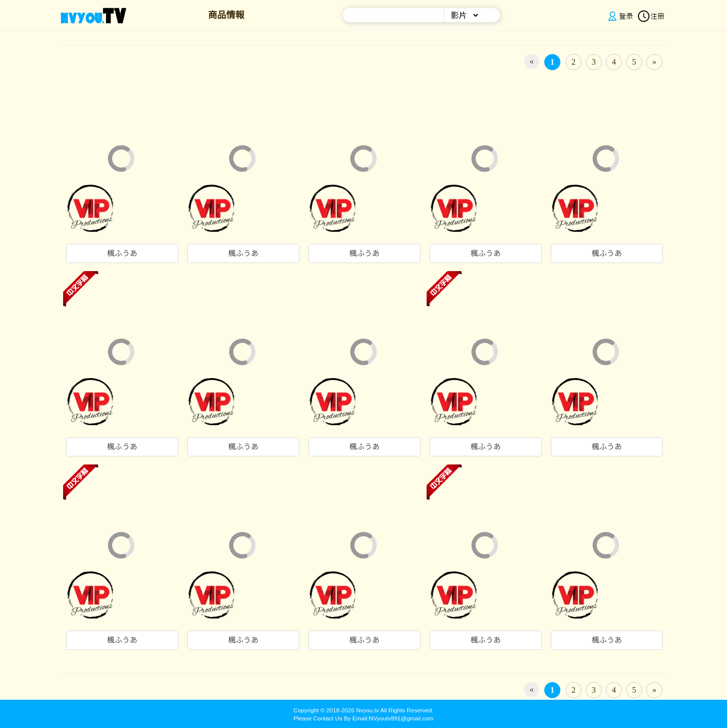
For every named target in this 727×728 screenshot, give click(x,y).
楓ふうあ (122, 253)
